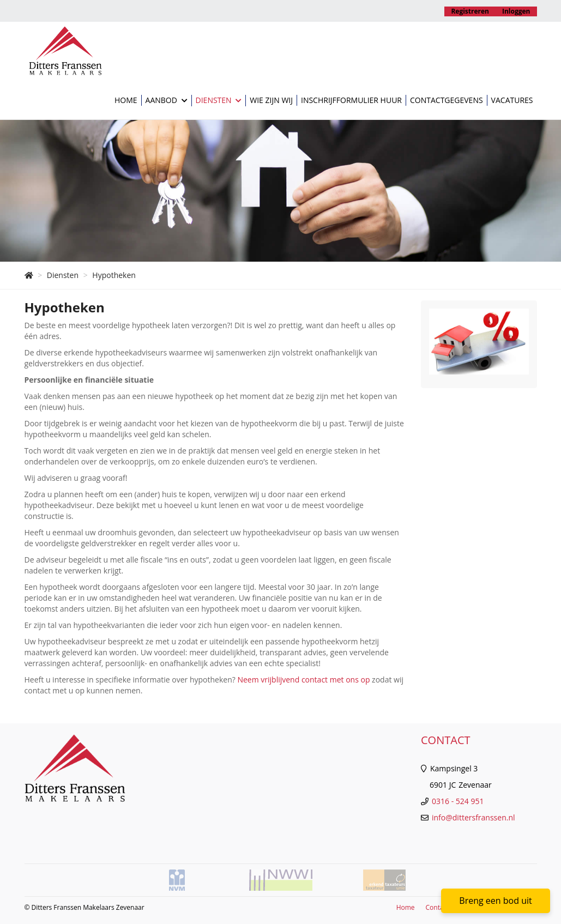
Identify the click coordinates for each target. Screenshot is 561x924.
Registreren (470, 11)
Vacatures (512, 100)
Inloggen (516, 11)
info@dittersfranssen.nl (473, 817)
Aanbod (167, 101)
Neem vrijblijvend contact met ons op (303, 680)
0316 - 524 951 (458, 801)
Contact (438, 907)
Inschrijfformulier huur (351, 100)
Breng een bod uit (495, 901)
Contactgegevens (447, 100)
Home (126, 100)
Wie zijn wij (271, 100)
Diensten (219, 101)
